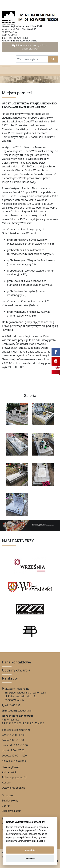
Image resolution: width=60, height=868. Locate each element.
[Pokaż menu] (6, 70)
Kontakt (7, 783)
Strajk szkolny (10, 801)
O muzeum (9, 795)
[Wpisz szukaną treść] (32, 59)
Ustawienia (30, 858)
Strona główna (11, 767)
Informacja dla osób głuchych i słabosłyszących (30, 47)
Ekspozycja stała (12, 811)
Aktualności (9, 772)
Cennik (6, 806)
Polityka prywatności (14, 777)
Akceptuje (30, 850)
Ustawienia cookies (13, 788)
